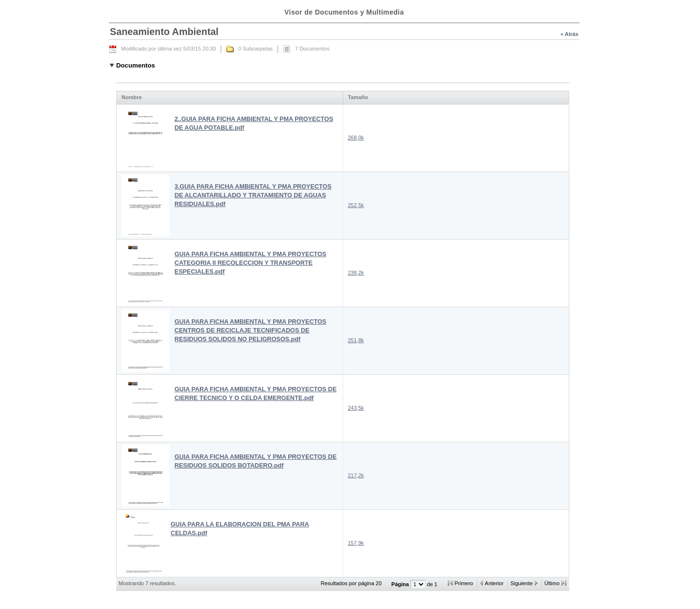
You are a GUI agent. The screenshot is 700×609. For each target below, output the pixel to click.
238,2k (356, 273)
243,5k (356, 408)
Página (401, 584)
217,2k (356, 475)
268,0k (356, 138)
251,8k (356, 340)
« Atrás (569, 34)
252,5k (356, 205)
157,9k (356, 543)
